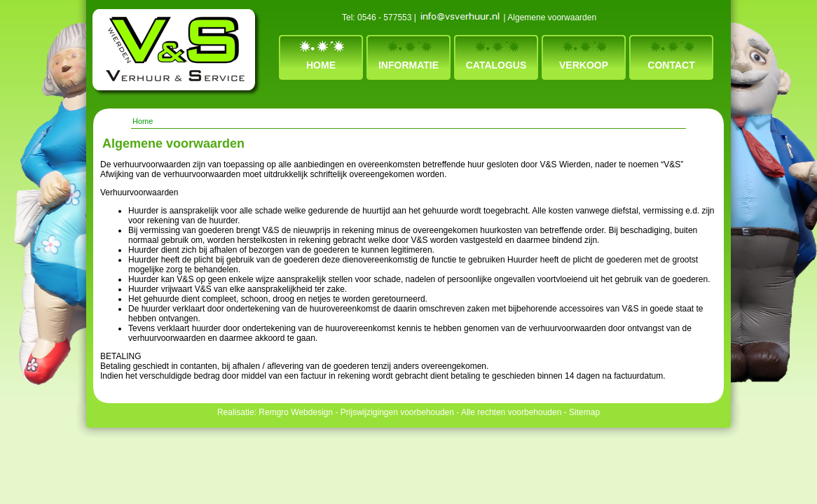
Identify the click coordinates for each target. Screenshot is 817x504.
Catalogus (496, 65)
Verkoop (584, 65)
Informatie (408, 65)
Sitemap (584, 412)
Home (321, 65)
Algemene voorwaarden (552, 17)
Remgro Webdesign (296, 412)
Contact (671, 65)
